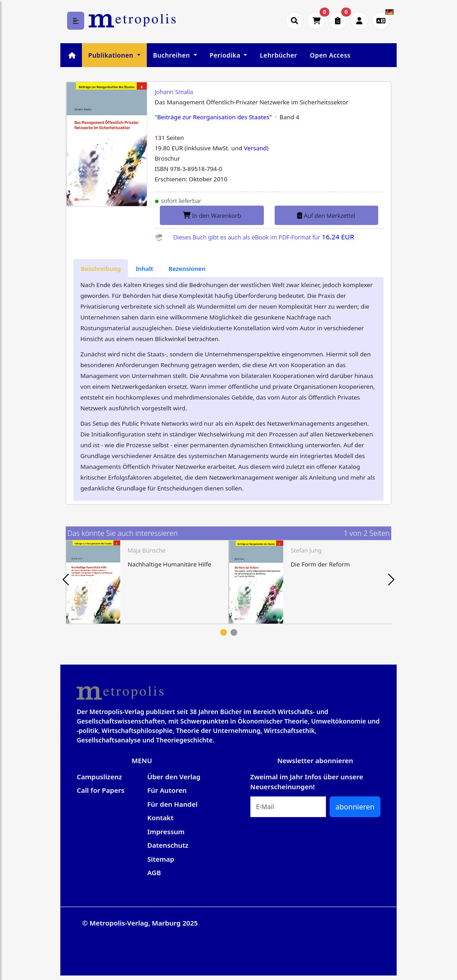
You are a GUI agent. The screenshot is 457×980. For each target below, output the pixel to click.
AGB (154, 872)
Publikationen (112, 55)
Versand (256, 148)
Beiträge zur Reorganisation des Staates (213, 117)
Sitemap (161, 859)
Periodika (226, 55)
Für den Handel (172, 804)
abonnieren (355, 807)
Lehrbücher (278, 55)
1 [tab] (224, 632)
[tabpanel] (147, 582)
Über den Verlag (174, 777)
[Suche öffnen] (294, 21)
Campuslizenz (99, 777)
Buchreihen (172, 55)
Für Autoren (167, 790)
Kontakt (160, 818)
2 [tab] (234, 632)
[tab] (101, 268)
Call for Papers (100, 790)
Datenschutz (168, 845)
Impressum (166, 832)
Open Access (330, 55)
